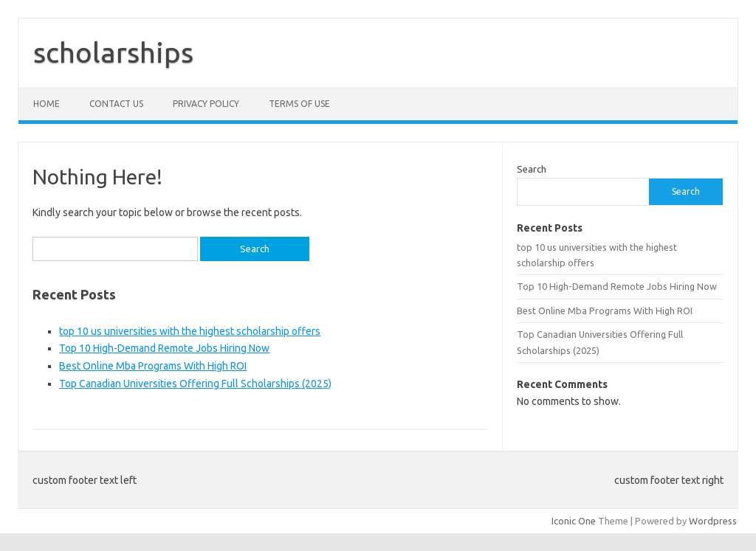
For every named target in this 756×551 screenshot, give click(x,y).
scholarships (113, 52)
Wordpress (713, 521)
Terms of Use (299, 104)
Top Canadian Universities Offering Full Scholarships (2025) (195, 384)
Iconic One (574, 521)
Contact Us (116, 104)
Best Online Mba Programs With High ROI (153, 366)
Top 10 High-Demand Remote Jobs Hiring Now (164, 348)
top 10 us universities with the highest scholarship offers (190, 331)
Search (532, 169)
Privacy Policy (206, 104)
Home (47, 104)
